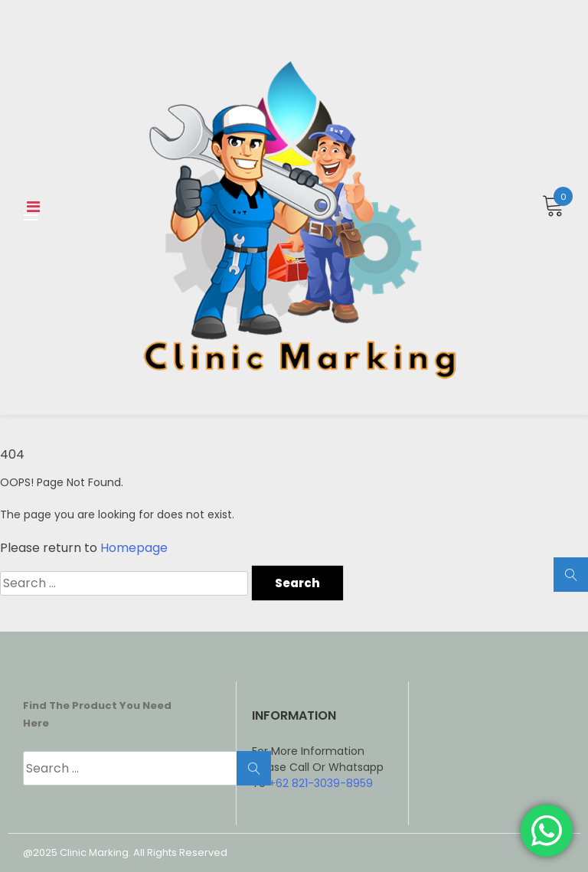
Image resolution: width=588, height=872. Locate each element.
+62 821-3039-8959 (321, 783)
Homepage (134, 548)
